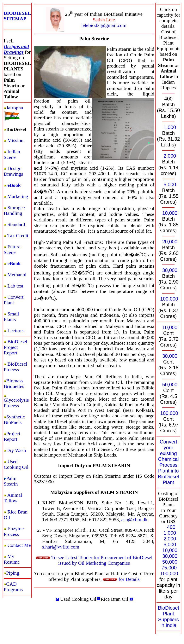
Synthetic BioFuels (14, 420)
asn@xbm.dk (134, 520)
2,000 (170, 156)
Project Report (12, 436)
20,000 (170, 242)
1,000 (170, 127)
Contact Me (19, 545)
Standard (16, 224)
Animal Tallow (13, 498)
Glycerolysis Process (16, 403)
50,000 (170, 385)
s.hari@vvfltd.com (61, 547)
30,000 (170, 270)
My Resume (12, 559)
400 (171, 527)
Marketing (18, 196)
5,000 (170, 184)
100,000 (169, 299)
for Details (121, 579)
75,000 (169, 568)
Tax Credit (18, 236)
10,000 (170, 213)
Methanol (17, 275)
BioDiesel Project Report (16, 347)
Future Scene (12, 250)
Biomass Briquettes (14, 384)
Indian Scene (12, 154)
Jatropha (15, 108)
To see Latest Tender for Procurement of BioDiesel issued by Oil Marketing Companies (94, 560)
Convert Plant (14, 300)
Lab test (15, 286)
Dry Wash (16, 450)
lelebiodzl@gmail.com (104, 25)
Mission (15, 140)
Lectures (16, 331)
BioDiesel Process (16, 367)
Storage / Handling (14, 210)
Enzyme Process (14, 531)
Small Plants (11, 317)
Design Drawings (13, 171)
